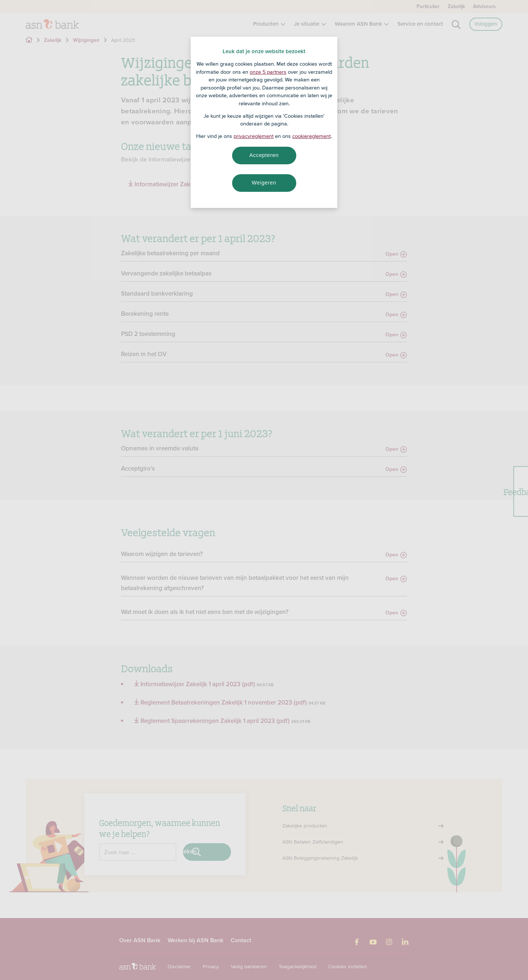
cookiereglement (311, 136)
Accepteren (264, 155)
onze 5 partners (268, 72)
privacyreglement (254, 136)
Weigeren (264, 183)
